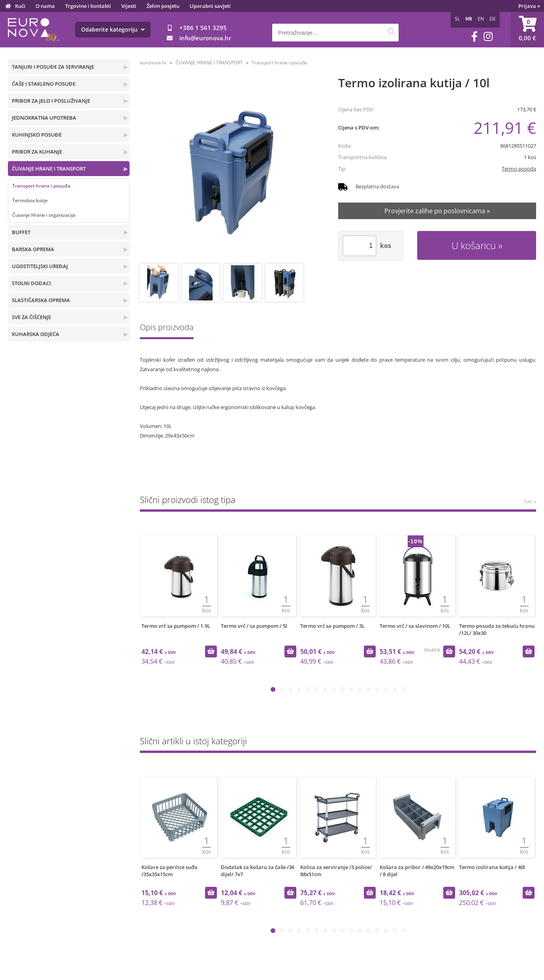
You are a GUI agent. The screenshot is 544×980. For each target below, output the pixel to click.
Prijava (529, 6)
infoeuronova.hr (205, 38)
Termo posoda (519, 169)
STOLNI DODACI (31, 283)
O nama (45, 6)
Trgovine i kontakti (88, 6)
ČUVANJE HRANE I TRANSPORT (49, 169)
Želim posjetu (163, 6)
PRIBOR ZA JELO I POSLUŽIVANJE (51, 101)
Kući (20, 6)
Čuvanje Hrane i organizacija (44, 215)
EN (481, 19)
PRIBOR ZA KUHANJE (37, 152)
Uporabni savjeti (210, 6)
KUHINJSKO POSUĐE (37, 135)
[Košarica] (527, 30)
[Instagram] (488, 37)
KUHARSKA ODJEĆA (36, 334)
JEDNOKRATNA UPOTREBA (44, 118)
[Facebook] (474, 37)
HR (469, 19)
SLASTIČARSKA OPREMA (41, 300)
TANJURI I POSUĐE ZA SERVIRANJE (53, 67)
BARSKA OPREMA (33, 249)
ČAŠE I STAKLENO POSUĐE (44, 84)
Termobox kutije (30, 200)
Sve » (530, 501)
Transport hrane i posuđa (41, 186)
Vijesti (129, 6)
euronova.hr (153, 63)
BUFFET (21, 232)
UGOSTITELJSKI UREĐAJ (40, 266)
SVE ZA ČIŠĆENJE (31, 317)
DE (493, 19)
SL (457, 19)
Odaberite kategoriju (113, 29)
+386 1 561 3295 (203, 28)
